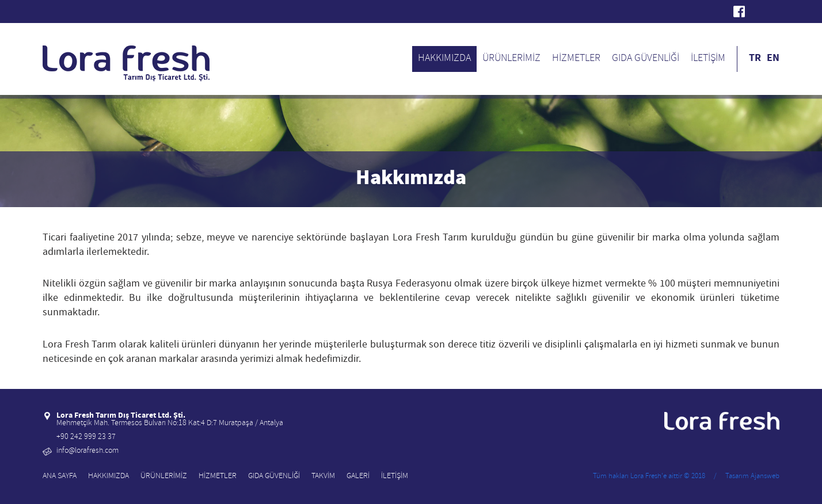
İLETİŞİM (708, 59)
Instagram (774, 12)
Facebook (739, 12)
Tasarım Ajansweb (752, 477)
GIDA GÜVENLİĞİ (646, 59)
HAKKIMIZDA (444, 59)
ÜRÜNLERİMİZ (511, 59)
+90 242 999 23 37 (86, 438)
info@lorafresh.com (87, 451)
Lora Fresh (48, 12)
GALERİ (358, 477)
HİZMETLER (576, 59)
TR (755, 59)
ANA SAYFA (60, 477)
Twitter (756, 12)
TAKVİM (323, 477)
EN (773, 59)
